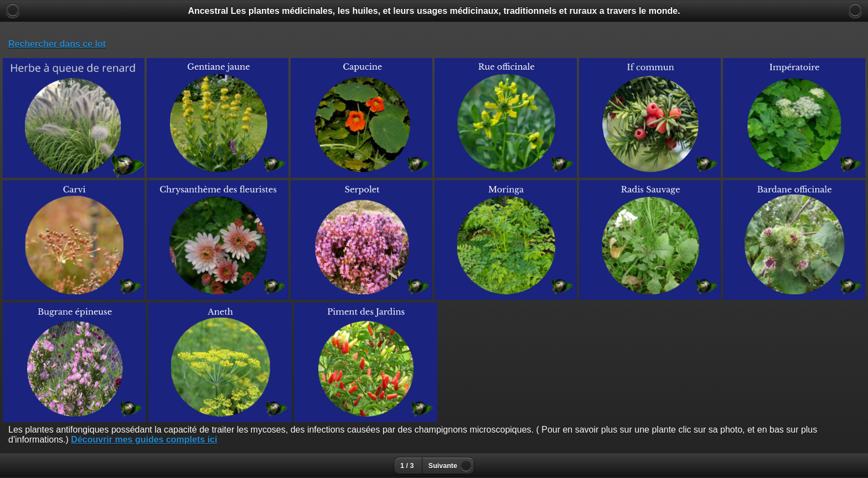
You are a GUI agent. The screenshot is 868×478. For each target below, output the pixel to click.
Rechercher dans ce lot (57, 44)
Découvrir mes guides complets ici (144, 440)
